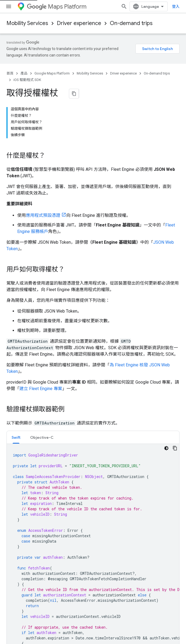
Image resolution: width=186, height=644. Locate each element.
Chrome (13, 581)
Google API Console (113, 486)
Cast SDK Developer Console (120, 529)
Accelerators (17, 503)
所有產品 (14, 606)
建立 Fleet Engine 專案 (41, 350)
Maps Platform (57, 7)
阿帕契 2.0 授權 (153, 444)
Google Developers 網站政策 (39, 450)
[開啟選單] (9, 6)
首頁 (10, 73)
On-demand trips (131, 23)
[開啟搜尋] (174, 6)
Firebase (14, 589)
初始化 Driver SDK (24, 423)
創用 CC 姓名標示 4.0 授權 (93, 444)
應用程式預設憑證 (43, 176)
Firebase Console (111, 512)
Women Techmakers (24, 512)
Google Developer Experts (28, 494)
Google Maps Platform (52, 73)
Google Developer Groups (28, 486)
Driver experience (79, 23)
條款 (10, 628)
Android (13, 572)
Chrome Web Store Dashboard (122, 537)
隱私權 (25, 628)
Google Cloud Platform (26, 598)
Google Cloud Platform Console (123, 494)
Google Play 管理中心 (114, 503)
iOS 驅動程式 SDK (27, 80)
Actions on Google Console (119, 520)
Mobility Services (27, 23)
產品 (24, 73)
